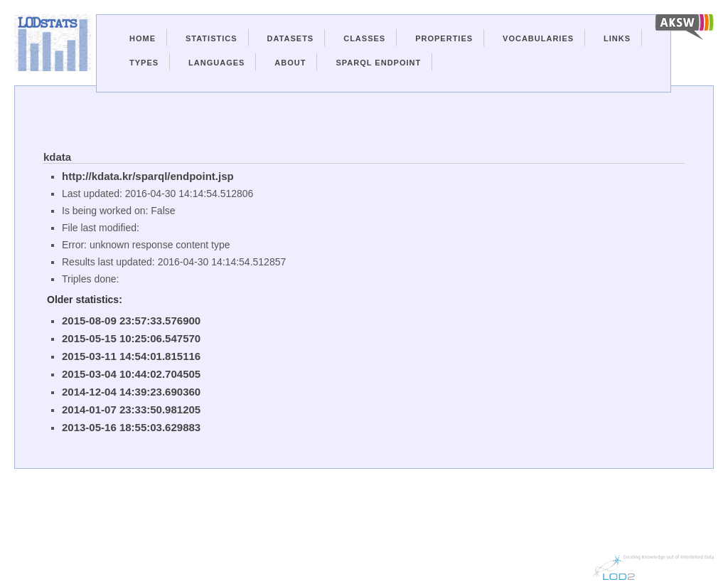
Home (143, 38)
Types (144, 63)
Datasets (291, 38)
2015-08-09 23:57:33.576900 (131, 321)
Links (617, 38)
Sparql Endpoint (378, 63)
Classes (364, 38)
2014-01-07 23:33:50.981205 (131, 409)
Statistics (212, 38)
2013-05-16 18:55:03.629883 (131, 427)
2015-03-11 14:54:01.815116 (131, 356)
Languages (216, 63)
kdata (57, 157)
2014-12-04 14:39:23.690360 (131, 392)
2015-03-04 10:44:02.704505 (131, 374)
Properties (444, 38)
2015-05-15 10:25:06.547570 (131, 338)
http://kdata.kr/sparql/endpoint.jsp (148, 176)
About (290, 63)
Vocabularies (538, 38)
